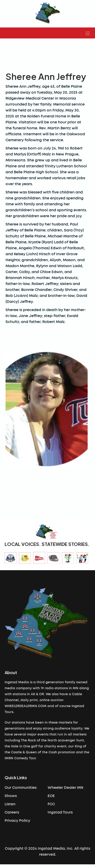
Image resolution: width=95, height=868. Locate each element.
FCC (51, 804)
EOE (51, 796)
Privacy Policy (17, 821)
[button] (88, 33)
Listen (10, 804)
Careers (12, 812)
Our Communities (21, 788)
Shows (11, 796)
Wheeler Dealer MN (65, 788)
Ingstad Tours (60, 812)
